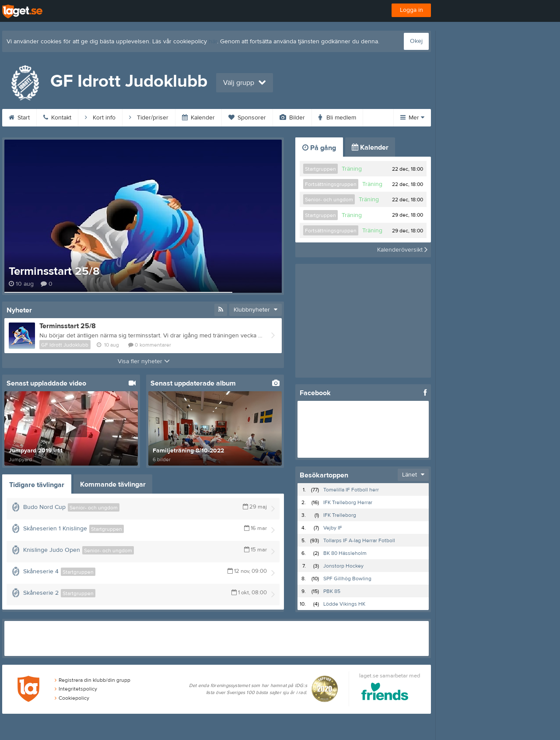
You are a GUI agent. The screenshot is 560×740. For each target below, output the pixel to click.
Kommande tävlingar (113, 484)
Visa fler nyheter (144, 361)
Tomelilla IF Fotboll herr (351, 490)
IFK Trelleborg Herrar (348, 502)
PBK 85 (332, 591)
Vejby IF (333, 528)
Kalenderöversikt (402, 250)
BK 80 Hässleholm (345, 553)
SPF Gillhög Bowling (347, 579)
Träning (352, 169)
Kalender (198, 118)
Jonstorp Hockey (343, 566)
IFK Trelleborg (340, 515)
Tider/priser (149, 118)
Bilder (292, 118)
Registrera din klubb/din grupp (93, 680)
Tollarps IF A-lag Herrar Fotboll (359, 540)
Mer (412, 118)
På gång (319, 148)
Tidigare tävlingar (37, 485)
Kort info (100, 118)
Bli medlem (337, 118)
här (213, 42)
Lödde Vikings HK (344, 604)
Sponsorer (247, 118)
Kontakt (57, 118)
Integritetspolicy (76, 689)
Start (19, 118)
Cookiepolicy (72, 698)
